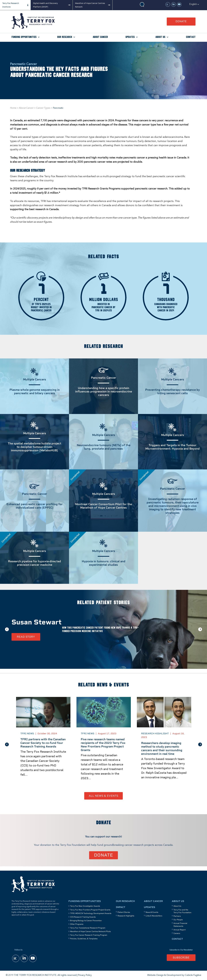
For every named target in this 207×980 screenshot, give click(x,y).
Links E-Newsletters (154, 916)
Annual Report (180, 930)
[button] (194, 4)
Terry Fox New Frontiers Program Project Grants (90, 910)
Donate (181, 21)
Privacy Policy (85, 975)
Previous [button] (7, 629)
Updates (130, 37)
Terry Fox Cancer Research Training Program (89, 935)
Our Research (65, 37)
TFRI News (27, 733)
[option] (103, 629)
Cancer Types (43, 108)
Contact (191, 37)
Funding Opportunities (24, 37)
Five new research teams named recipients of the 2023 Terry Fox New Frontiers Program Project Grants (103, 745)
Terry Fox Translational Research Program (88, 928)
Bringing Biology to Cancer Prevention (86, 921)
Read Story (26, 637)
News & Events (152, 912)
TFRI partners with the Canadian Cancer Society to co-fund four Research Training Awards (43, 743)
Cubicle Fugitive (193, 975)
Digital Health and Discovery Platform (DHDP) (45, 5)
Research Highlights (126, 916)
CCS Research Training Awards (83, 917)
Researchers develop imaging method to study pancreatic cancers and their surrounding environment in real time (162, 748)
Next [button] (200, 629)
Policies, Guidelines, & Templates (84, 939)
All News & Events (103, 796)
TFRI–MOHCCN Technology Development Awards (91, 913)
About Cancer (100, 37)
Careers (177, 933)
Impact (121, 907)
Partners (177, 916)
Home (13, 108)
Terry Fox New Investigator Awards (85, 906)
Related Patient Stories (103, 603)
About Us (160, 37)
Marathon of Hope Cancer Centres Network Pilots (90, 931)
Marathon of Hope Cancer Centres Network (90, 5)
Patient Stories (124, 912)
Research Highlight (155, 733)
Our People (178, 920)
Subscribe (181, 958)
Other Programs (77, 924)
